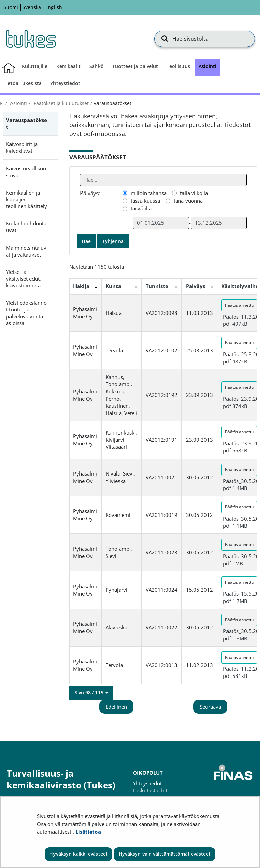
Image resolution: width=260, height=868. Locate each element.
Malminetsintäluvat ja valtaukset (26, 251)
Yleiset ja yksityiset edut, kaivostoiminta (24, 279)
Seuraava (210, 707)
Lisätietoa (88, 832)
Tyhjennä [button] (113, 241)
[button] (91, 693)
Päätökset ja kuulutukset (60, 103)
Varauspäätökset (27, 123)
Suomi (11, 7)
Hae (86, 241)
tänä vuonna (188, 201)
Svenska (32, 7)
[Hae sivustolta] (204, 39)
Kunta (113, 286)
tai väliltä (141, 208)
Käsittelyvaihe (240, 286)
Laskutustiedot (150, 790)
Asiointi (18, 103)
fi (2, 103)
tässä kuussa (145, 201)
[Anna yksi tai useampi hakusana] (164, 180)
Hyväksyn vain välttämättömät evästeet (165, 854)
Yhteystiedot (147, 783)
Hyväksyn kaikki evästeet (79, 854)
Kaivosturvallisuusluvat (26, 172)
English (54, 7)
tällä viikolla (194, 193)
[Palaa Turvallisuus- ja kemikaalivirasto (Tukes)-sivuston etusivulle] (30, 39)
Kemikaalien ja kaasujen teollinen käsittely (27, 199)
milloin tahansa (149, 193)
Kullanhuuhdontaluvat (27, 227)
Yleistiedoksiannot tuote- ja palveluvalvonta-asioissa (26, 313)
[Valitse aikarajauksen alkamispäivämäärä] (161, 223)
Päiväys (196, 286)
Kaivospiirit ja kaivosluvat (22, 147)
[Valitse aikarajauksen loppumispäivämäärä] (219, 223)
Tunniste (157, 286)
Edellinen (116, 707)
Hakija (81, 286)
